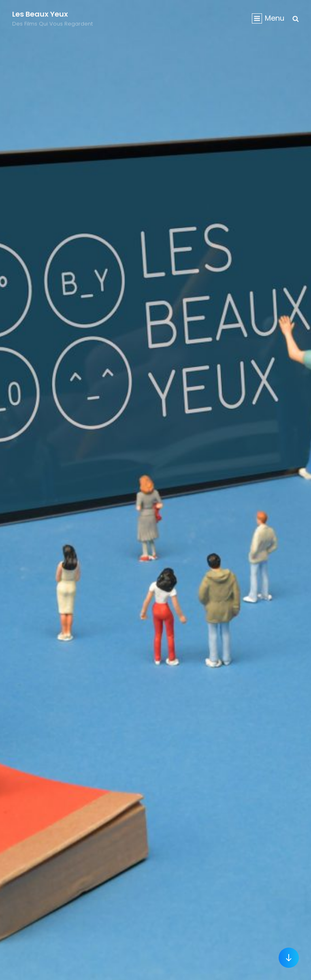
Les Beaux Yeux (40, 14)
